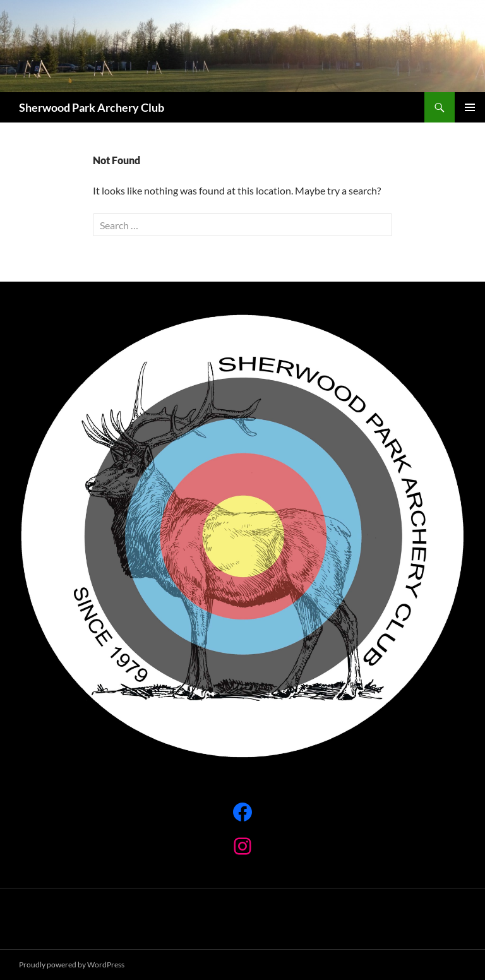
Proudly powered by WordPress (72, 965)
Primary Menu (470, 107)
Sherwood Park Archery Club (92, 107)
